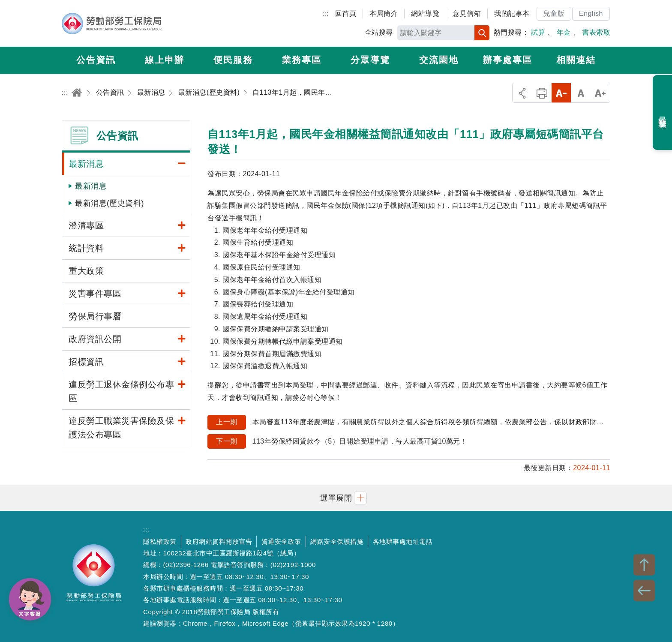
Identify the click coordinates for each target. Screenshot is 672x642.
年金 (564, 32)
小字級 (561, 93)
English (591, 13)
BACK (644, 591)
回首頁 (346, 13)
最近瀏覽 (663, 113)
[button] (336, 498)
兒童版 (554, 13)
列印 (542, 93)
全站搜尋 (379, 32)
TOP (644, 565)
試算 (538, 32)
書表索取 (596, 32)
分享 (522, 93)
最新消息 (91, 186)
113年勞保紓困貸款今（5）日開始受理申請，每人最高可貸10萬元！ (337, 442)
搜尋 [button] (482, 33)
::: (325, 13)
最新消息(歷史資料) (109, 203)
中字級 (581, 93)
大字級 (600, 93)
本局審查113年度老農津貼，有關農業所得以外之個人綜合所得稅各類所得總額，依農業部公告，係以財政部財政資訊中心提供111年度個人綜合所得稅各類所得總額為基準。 (409, 422)
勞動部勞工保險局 (112, 24)
